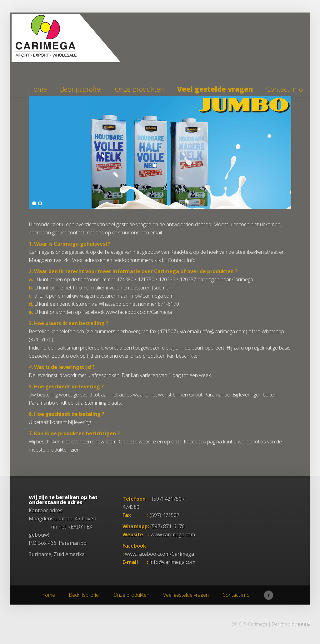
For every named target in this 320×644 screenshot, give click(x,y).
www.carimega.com (173, 534)
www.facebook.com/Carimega (160, 554)
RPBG (304, 624)
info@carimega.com (172, 562)
